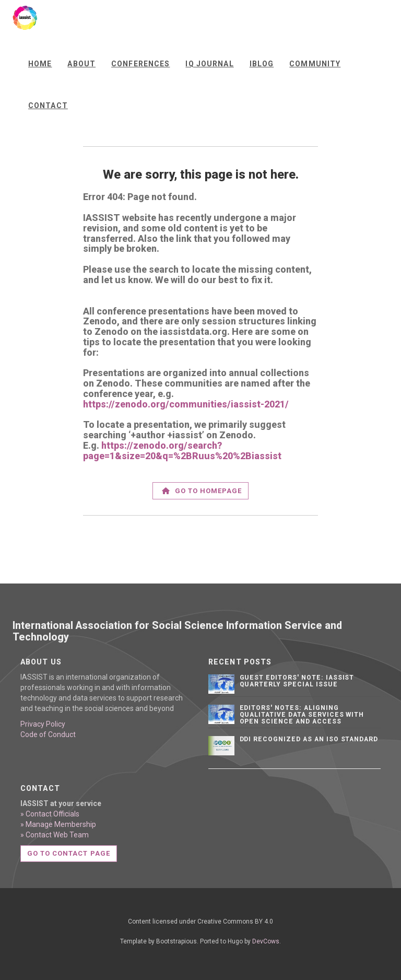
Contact (48, 106)
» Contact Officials (50, 814)
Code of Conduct (48, 734)
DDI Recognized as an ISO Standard (309, 739)
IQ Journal (209, 64)
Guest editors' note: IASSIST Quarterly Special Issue (297, 681)
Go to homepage (202, 491)
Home (40, 64)
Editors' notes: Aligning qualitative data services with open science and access (302, 715)
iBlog (262, 64)
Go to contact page (69, 853)
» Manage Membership (58, 824)
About (81, 64)
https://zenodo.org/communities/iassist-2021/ (186, 404)
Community (315, 64)
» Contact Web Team (55, 835)
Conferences (140, 64)
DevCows (266, 941)
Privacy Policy (43, 724)
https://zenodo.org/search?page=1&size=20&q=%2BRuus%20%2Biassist (182, 451)
